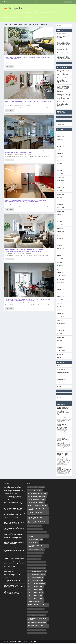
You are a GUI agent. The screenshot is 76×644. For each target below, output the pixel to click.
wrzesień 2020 (61, 280)
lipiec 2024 (60, 164)
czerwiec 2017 (61, 359)
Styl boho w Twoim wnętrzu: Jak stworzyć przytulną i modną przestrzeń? (63, 427)
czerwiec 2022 (61, 212)
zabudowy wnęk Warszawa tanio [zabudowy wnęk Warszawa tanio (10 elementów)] (37, 631)
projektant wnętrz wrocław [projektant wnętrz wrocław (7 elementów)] (36, 551)
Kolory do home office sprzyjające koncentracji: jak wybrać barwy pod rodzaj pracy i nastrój (64, 442)
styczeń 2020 (60, 307)
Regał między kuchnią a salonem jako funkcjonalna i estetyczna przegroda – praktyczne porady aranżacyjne (64, 90)
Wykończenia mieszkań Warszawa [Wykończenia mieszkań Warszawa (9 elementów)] (37, 623)
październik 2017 (61, 352)
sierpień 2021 (60, 243)
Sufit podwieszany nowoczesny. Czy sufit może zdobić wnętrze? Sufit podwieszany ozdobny (16, 45)
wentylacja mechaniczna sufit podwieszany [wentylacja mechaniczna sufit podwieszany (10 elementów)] (36, 606)
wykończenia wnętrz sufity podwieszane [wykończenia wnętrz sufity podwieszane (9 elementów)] (35, 627)
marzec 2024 (60, 175)
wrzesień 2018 (61, 328)
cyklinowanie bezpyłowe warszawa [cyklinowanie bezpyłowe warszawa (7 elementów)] (37, 494)
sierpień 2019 (60, 318)
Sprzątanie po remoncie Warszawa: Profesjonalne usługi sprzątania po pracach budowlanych (14, 577)
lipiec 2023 (60, 192)
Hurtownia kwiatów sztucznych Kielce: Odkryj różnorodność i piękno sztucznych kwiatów (14, 529)
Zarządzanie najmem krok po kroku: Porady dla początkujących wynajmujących (14, 515)
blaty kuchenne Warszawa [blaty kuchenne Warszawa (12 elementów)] (35, 491)
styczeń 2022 (60, 226)
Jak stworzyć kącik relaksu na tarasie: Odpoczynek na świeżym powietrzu (13, 510)
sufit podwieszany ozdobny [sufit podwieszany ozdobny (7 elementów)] (35, 578)
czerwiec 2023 (61, 195)
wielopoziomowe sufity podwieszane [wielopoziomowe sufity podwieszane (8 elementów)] (38, 613)
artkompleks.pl (10, 49)
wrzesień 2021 (61, 239)
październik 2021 (61, 236)
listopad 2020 (61, 273)
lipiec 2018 (60, 335)
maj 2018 (59, 342)
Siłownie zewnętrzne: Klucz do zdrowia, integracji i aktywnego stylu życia (13, 539)
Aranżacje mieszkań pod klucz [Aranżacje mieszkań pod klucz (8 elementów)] (36, 488)
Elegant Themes (18, 642)
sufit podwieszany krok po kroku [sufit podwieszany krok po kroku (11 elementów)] (37, 572)
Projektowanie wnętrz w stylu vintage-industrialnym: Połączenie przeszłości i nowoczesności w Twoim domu (13, 593)
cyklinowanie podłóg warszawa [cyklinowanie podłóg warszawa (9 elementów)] (37, 500)
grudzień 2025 (61, 151)
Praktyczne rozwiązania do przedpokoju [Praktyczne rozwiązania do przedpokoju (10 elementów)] (35, 547)
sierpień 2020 (60, 284)
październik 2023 (61, 181)
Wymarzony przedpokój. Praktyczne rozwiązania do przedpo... (25, 2)
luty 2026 (59, 144)
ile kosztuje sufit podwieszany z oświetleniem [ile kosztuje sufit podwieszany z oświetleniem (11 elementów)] (37, 514)
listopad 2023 (61, 178)
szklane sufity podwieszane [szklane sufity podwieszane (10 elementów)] (35, 603)
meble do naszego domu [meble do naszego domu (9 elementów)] (34, 527)
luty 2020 (59, 304)
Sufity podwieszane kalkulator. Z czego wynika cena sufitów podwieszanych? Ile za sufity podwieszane (16, 84)
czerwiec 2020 (61, 290)
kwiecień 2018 (61, 345)
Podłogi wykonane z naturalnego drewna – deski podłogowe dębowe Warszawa (14, 488)
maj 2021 (59, 253)
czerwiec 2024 (61, 168)
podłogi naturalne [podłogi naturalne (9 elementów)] (33, 543)
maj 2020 (59, 294)
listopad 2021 (61, 233)
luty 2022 (59, 222)
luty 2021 (59, 263)
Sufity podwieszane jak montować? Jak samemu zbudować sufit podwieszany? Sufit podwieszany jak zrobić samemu (41, 87)
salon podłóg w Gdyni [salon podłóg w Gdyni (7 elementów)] (34, 560)
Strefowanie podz (28, 18)
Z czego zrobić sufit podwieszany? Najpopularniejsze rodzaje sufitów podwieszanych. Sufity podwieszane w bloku (42, 128)
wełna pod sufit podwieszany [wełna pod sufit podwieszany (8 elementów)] (36, 610)
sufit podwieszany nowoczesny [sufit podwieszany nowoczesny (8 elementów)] (36, 575)
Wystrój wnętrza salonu (10, 567)
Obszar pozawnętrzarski (48, 13)
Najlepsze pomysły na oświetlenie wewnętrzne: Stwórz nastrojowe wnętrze (14, 519)
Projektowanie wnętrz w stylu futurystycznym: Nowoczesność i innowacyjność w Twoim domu (63, 411)
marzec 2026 (60, 141)
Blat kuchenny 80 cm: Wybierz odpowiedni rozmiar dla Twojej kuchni (14, 544)
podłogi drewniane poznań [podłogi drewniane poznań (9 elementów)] (35, 540)
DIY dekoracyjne (20, 13)
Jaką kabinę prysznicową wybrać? (12, 548)
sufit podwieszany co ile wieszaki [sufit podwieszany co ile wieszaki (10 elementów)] (37, 566)
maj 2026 (59, 134)
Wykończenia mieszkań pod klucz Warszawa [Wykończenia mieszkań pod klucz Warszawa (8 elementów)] (37, 620)
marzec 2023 (60, 205)
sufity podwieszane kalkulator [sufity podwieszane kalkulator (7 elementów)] (36, 584)
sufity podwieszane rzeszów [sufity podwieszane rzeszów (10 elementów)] (36, 593)
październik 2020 (61, 277)
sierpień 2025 (60, 158)
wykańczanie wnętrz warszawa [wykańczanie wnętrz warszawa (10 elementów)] (36, 616)
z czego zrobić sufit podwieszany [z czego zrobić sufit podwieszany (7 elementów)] (37, 634)
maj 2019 (59, 321)
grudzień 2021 (61, 229)
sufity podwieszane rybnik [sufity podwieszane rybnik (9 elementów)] (35, 590)
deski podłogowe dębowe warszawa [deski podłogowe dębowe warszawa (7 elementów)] (38, 506)
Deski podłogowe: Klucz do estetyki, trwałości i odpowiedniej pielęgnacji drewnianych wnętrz (12, 499)
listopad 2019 (61, 314)
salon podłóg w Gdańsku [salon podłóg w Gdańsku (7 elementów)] (35, 557)
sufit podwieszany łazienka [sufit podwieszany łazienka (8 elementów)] (35, 581)
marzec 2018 (60, 348)
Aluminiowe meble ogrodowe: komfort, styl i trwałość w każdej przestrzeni (63, 37)
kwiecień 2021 (61, 256)
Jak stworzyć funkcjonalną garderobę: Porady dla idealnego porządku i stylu (64, 456)
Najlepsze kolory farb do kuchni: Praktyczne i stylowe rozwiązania (14, 571)
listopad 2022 (61, 209)
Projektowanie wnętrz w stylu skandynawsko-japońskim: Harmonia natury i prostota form (15, 587)
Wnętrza (38, 18)
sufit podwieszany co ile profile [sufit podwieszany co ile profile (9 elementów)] (36, 563)
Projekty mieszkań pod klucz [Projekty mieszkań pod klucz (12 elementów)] (36, 554)
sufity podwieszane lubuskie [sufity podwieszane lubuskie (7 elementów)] (36, 587)
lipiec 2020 (60, 287)
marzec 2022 (60, 219)
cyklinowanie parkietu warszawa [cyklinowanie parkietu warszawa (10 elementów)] (37, 497)
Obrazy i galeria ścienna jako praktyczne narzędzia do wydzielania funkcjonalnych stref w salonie (64, 81)
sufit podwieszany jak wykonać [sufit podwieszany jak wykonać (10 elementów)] (36, 569)
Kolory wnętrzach (32, 13)
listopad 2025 (61, 154)
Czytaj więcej (9, 59)
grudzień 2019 (61, 311)
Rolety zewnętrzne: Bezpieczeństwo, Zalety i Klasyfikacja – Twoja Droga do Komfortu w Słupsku (64, 44)
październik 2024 (61, 161)
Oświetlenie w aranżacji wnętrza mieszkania (14, 559)
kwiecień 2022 (61, 216)
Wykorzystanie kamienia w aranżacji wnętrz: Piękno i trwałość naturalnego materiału (15, 563)
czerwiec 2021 (61, 250)
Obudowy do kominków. (63, 54)
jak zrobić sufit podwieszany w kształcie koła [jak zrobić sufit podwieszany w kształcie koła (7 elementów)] (36, 523)
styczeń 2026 (60, 147)
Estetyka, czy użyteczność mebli (66, 470)
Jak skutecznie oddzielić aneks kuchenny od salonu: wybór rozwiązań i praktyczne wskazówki (64, 73)
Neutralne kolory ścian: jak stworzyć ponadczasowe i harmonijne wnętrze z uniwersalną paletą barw (64, 97)
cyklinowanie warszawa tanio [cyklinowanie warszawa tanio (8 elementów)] (36, 503)
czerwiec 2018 (61, 338)
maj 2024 (59, 171)
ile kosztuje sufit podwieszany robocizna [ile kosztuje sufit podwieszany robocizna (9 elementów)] (36, 510)
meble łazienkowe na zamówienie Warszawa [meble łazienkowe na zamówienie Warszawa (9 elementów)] (37, 537)
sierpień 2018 (60, 331)
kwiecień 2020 (61, 297)
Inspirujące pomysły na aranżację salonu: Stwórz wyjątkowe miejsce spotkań (64, 58)
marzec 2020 (60, 301)
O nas (11, 13)
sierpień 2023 (60, 188)
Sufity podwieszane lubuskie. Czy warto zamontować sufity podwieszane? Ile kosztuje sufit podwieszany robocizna (16, 123)
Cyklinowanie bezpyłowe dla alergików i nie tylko (64, 50)
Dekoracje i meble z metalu (10, 556)
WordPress (34, 642)
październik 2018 (61, 324)
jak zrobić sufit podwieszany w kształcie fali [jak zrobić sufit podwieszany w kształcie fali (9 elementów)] (36, 519)
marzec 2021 (60, 260)
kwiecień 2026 (61, 137)
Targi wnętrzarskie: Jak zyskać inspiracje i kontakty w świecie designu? (14, 582)
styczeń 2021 (60, 267)
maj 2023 (59, 199)
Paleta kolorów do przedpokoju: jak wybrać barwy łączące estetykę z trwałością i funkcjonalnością (63, 105)
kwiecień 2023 (61, 202)
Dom (6, 13)
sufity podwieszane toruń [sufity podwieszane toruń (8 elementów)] (35, 596)
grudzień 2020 (61, 270)
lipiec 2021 (60, 246)
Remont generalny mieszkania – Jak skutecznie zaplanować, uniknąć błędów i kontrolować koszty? (14, 505)
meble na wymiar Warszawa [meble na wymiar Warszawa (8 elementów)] (35, 530)
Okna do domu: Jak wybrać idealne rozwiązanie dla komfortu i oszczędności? (14, 535)
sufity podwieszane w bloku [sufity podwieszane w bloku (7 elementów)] (35, 600)
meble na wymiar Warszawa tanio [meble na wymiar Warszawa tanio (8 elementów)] (37, 533)
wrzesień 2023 (61, 185)
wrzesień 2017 (61, 355)
